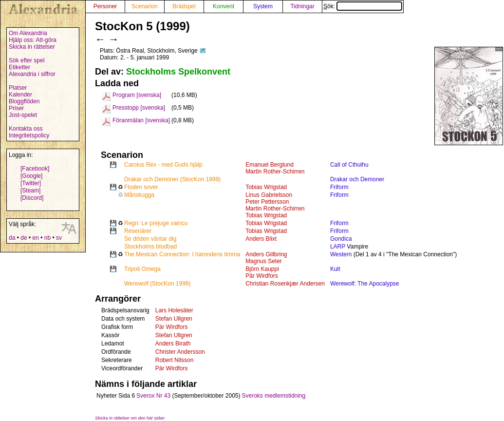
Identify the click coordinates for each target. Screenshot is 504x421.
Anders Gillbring (266, 254)
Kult (335, 269)
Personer (105, 6)
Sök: (363, 6)
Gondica (341, 239)
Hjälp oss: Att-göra (33, 40)
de (24, 238)
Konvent (224, 6)
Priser (16, 108)
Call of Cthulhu (349, 165)
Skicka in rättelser (32, 47)
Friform (339, 187)
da (12, 238)
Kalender (20, 95)
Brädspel (184, 6)
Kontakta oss (26, 129)
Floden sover (141, 187)
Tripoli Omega (142, 269)
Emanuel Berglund (270, 165)
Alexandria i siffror (32, 74)
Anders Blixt (261, 239)
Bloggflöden (24, 101)
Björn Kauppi (262, 269)
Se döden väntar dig (150, 239)
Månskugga (139, 195)
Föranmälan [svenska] (141, 120)
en (35, 238)
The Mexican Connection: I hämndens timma (182, 254)
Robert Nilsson (175, 360)
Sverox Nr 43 (153, 396)
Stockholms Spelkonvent (178, 72)
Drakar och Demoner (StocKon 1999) (172, 179)
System (263, 6)
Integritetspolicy (29, 135)
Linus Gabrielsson (269, 195)
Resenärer (138, 231)
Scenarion (145, 6)
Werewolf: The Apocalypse (365, 284)
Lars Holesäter (174, 310)
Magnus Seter (264, 261)
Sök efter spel (27, 60)
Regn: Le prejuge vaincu (156, 223)
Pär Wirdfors (262, 276)
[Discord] (32, 198)
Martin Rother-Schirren (275, 172)
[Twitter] (31, 183)
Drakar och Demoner (357, 179)
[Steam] (30, 191)
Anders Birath (173, 344)
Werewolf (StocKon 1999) (158, 284)
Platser (18, 88)
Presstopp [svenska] (139, 108)
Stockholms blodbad (150, 247)
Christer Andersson (180, 352)
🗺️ (203, 51)
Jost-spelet (23, 115)
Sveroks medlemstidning (274, 396)
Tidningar (302, 6)
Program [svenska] (137, 95)
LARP (338, 247)
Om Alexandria (28, 33)
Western (341, 254)
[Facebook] (35, 169)
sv (59, 238)
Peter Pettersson (267, 202)
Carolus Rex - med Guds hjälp (163, 165)
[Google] (31, 176)
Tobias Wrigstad (266, 187)
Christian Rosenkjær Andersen (285, 284)
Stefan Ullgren (174, 319)
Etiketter (19, 67)
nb (47, 238)
